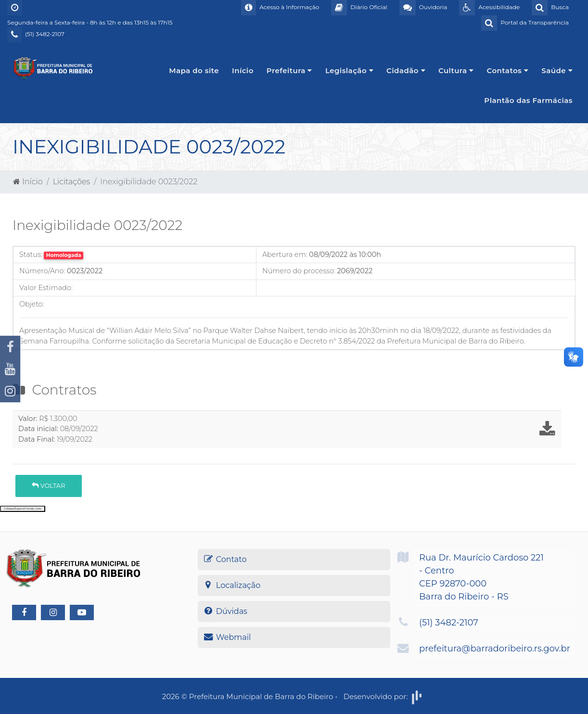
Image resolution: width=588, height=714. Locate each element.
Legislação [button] (349, 70)
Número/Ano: (42, 271)
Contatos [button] (508, 70)
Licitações (71, 182)
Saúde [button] (557, 70)
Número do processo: (299, 271)
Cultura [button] (456, 70)
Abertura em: (285, 255)
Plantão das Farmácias (528, 100)
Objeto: (32, 304)
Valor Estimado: (46, 288)
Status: (31, 255)
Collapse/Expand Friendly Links (23, 509)
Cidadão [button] (406, 70)
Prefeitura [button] (289, 70)
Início (243, 70)
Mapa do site (194, 70)
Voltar (48, 485)
